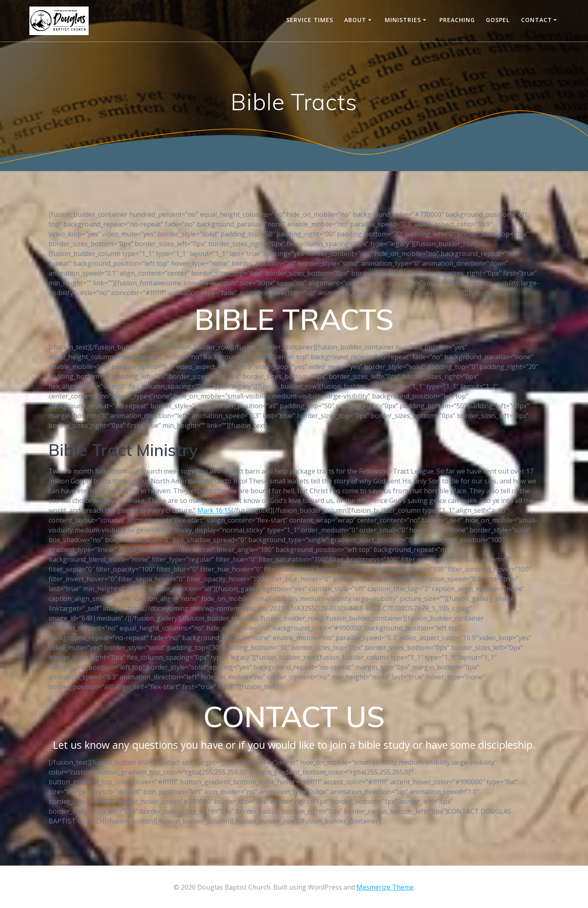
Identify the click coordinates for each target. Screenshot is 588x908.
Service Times (310, 20)
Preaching (457, 20)
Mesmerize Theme (385, 887)
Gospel (498, 20)
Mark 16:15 (214, 510)
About (355, 20)
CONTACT (537, 20)
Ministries (403, 20)
